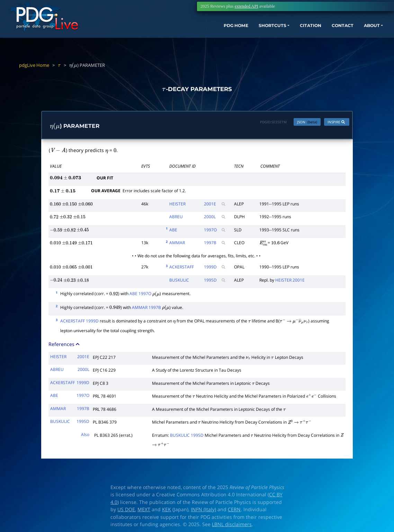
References (64, 346)
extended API (247, 6)
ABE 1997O (140, 295)
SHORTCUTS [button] (252, 30)
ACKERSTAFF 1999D (79, 323)
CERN (234, 511)
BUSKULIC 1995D (187, 437)
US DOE (126, 511)
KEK (167, 511)
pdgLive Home (34, 65)
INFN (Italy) (203, 511)
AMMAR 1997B (146, 309)
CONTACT (332, 30)
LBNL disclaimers (232, 526)
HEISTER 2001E (290, 281)
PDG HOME (209, 30)
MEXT (144, 511)
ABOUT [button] (365, 30)
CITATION (295, 30)
